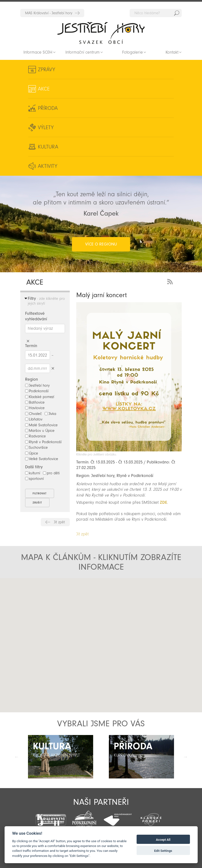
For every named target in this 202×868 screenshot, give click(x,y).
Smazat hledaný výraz (28, 341)
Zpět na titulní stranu (101, 33)
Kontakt (172, 52)
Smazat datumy (53, 368)
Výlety (46, 127)
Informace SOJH (38, 52)
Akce (44, 89)
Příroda (48, 108)
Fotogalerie (132, 52)
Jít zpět (59, 522)
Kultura (48, 147)
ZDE (163, 502)
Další (185, 757)
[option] (61, 757)
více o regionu (101, 244)
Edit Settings (163, 851)
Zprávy (46, 70)
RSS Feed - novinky (171, 281)
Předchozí (17, 757)
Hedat (177, 13)
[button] (51, 624)
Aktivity (48, 166)
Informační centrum (83, 52)
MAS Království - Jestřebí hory (49, 13)
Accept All (163, 840)
